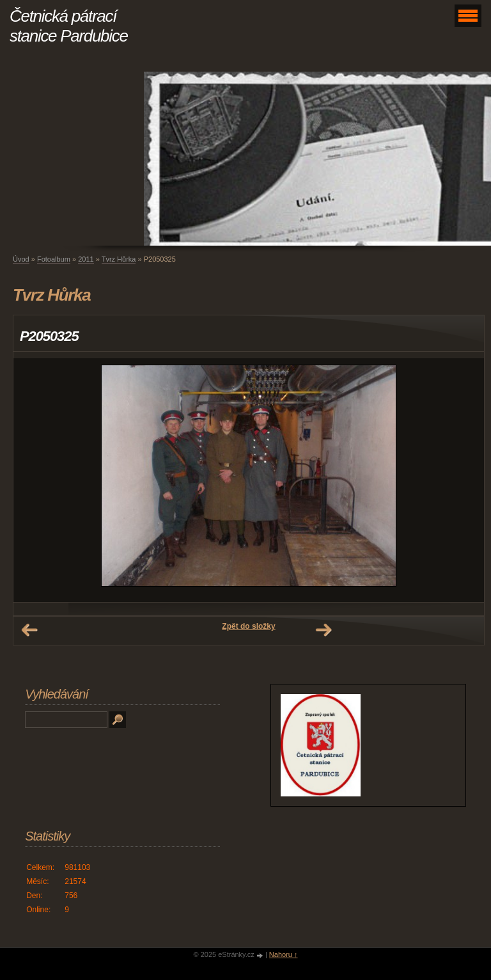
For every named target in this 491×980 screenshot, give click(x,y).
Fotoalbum (54, 259)
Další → (323, 630)
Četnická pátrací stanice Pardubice (69, 26)
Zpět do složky (248, 626)
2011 (86, 259)
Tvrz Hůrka (119, 259)
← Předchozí (29, 630)
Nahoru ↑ (284, 954)
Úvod (21, 259)
